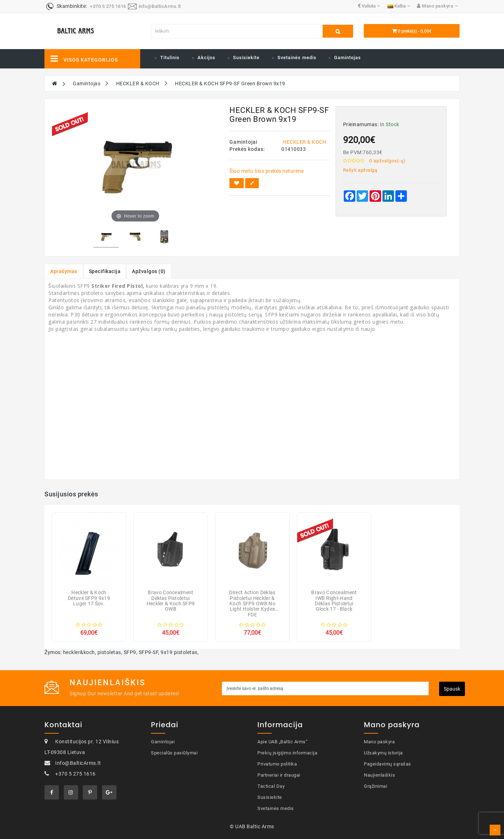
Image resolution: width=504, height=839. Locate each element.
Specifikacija (105, 271)
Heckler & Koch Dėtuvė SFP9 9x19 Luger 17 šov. (89, 598)
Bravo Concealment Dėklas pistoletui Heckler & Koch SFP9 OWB (171, 601)
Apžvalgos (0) (149, 271)
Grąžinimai (375, 786)
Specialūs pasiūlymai (174, 753)
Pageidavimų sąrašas (387, 764)
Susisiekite (246, 58)
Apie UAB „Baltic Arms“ (282, 742)
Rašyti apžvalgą (360, 170)
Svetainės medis (297, 58)
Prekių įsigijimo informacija (287, 753)
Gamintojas (348, 58)
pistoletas (109, 652)
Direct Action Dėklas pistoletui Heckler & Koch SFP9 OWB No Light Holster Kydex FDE (252, 604)
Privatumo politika (277, 764)
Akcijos (206, 58)
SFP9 (130, 652)
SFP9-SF (149, 652)
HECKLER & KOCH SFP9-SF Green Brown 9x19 (230, 84)
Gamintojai (163, 742)
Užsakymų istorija (383, 753)
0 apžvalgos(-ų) (387, 161)
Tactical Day (271, 786)
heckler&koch (79, 652)
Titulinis (170, 58)
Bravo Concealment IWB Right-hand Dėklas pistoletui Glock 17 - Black (334, 601)
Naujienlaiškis (379, 775)
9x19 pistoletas (179, 652)
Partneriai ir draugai (279, 775)
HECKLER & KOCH (138, 84)
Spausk (452, 689)
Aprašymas (64, 271)
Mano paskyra (379, 742)
